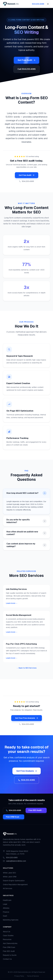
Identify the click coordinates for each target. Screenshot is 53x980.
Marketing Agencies (11, 920)
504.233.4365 (38, 4)
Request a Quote (10, 955)
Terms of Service (33, 976)
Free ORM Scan (9, 947)
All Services (8, 888)
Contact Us (7, 959)
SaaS (5, 916)
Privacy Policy (19, 976)
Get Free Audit (26, 60)
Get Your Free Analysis (27, 718)
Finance (6, 912)
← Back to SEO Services (27, 668)
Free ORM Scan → (14, 817)
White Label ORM (10, 877)
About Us (7, 932)
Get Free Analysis (27, 771)
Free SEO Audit (9, 951)
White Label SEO (9, 873)
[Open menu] (48, 4)
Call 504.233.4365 (27, 69)
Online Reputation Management (15, 885)
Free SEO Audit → (36, 810)
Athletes (6, 908)
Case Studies (8, 936)
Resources (7, 939)
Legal (5, 904)
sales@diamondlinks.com (16, 861)
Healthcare (7, 900)
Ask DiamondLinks (10, 943)
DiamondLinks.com (24, 972)
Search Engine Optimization (14, 881)
